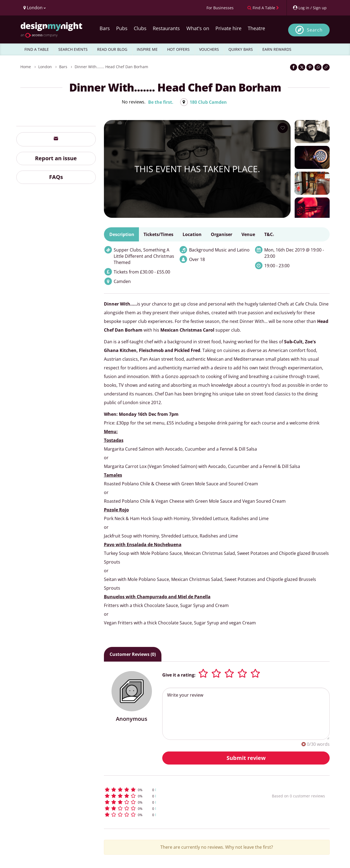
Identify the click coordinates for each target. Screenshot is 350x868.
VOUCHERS (209, 49)
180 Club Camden (208, 102)
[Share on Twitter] (302, 67)
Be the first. (161, 102)
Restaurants (166, 28)
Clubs (140, 28)
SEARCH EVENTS (73, 49)
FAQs (56, 177)
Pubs (122, 28)
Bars (105, 28)
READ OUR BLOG (112, 49)
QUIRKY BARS (241, 49)
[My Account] (310, 8)
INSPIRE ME (147, 49)
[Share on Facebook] (294, 67)
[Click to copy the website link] (326, 67)
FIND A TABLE (37, 49)
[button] (178, 790)
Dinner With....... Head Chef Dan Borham (111, 67)
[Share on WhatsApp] (318, 67)
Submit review (246, 758)
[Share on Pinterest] (310, 67)
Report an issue (56, 158)
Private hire (228, 28)
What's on (198, 28)
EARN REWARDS (277, 49)
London (45, 67)
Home (26, 67)
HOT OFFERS (178, 49)
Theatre (256, 28)
